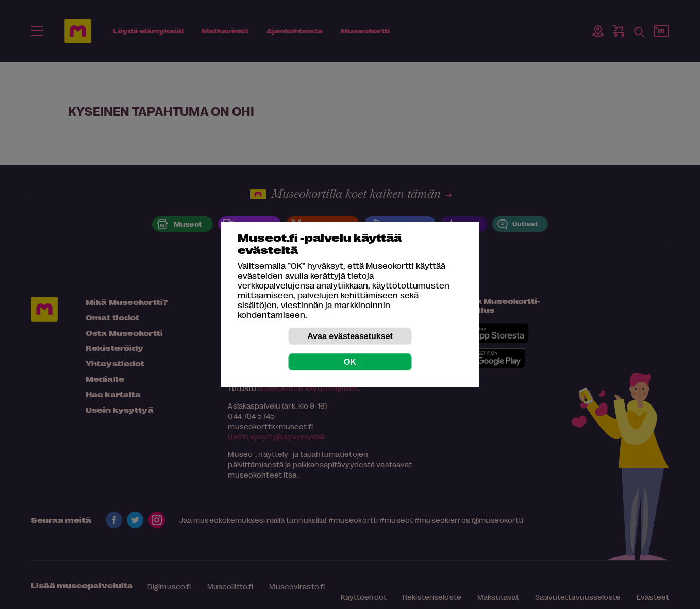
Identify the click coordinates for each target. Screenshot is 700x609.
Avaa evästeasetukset (350, 336)
